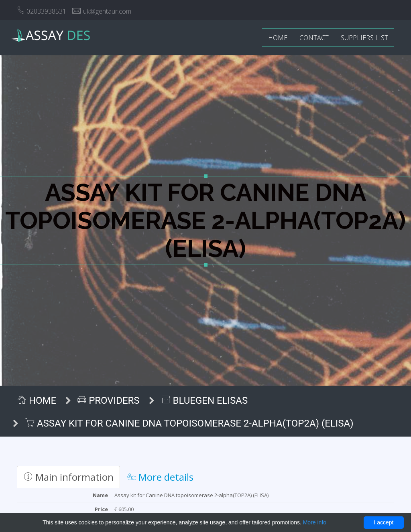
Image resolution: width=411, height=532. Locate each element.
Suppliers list (364, 38)
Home (278, 38)
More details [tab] (160, 477)
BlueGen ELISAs (204, 401)
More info (315, 522)
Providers (108, 401)
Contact (314, 38)
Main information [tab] (68, 477)
